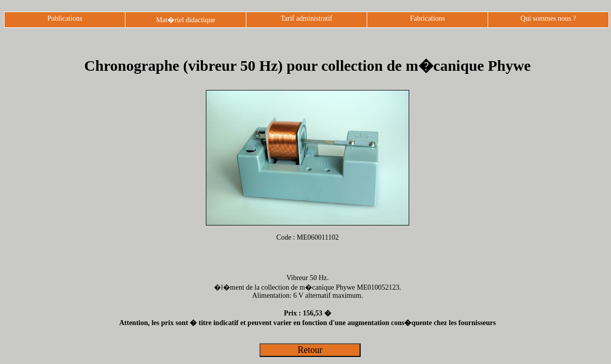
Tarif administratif (307, 18)
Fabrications (427, 18)
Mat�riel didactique (185, 20)
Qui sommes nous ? (548, 18)
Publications (64, 18)
